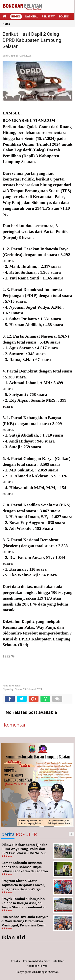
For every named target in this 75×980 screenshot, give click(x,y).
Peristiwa (49, 17)
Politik (64, 17)
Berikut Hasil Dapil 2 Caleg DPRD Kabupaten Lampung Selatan (32, 40)
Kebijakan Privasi (37, 966)
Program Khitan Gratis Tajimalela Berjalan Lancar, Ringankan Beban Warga (23, 885)
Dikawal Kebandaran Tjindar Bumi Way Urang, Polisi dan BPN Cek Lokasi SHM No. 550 (24, 849)
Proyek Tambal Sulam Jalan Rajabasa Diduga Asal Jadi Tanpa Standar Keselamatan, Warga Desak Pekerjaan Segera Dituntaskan (26, 907)
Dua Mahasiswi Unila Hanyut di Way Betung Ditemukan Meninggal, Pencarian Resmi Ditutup (25, 923)
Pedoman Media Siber (37, 961)
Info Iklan (58, 961)
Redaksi (16, 961)
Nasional (32, 17)
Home (6, 24)
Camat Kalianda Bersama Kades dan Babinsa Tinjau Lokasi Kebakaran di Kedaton (25, 867)
